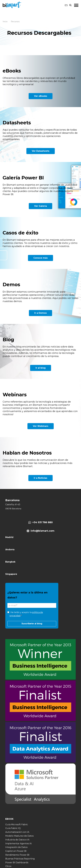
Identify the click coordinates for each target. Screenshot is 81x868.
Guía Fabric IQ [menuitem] (13, 828)
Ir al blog (41, 368)
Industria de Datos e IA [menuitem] (17, 840)
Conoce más (40, 258)
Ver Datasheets (41, 151)
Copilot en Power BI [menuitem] (16, 851)
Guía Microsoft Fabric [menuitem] (17, 825)
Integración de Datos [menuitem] (16, 847)
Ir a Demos (40, 313)
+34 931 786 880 (43, 522)
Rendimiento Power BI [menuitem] (17, 855)
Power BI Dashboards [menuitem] (17, 863)
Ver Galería (40, 206)
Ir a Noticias (40, 478)
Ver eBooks (41, 96)
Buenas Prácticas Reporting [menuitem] (20, 859)
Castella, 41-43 (13, 504)
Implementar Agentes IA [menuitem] (18, 844)
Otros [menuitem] (8, 866)
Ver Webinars (41, 426)
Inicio (5, 22)
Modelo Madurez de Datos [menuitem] (19, 836)
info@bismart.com (42, 531)
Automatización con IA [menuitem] (17, 832)
